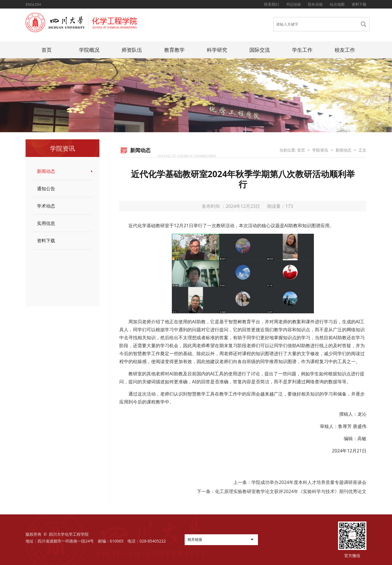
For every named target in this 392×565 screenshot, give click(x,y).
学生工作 (302, 50)
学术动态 (46, 206)
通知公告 (46, 189)
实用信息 (46, 223)
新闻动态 (46, 171)
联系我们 (272, 4)
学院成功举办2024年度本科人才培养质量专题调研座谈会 (309, 482)
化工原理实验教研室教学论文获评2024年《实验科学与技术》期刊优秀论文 (291, 491)
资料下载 (359, 4)
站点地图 (337, 4)
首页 (47, 50)
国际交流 (260, 50)
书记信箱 (293, 4)
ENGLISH (33, 4)
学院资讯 (320, 150)
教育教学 (174, 50)
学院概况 (89, 50)
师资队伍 (132, 50)
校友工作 (345, 50)
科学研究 (217, 50)
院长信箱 (315, 4)
